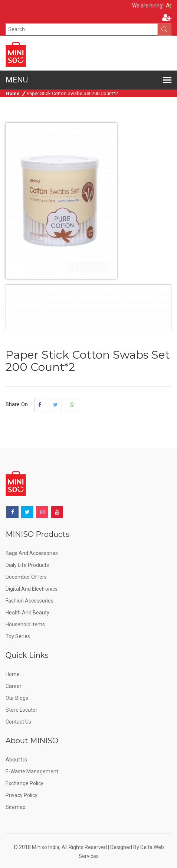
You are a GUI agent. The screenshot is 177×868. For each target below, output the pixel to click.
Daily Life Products (27, 565)
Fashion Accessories (29, 601)
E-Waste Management (32, 771)
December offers (26, 577)
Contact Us (18, 722)
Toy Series (18, 636)
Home (13, 93)
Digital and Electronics (32, 589)
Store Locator (22, 710)
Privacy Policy (22, 795)
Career (14, 686)
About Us (16, 760)
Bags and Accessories (32, 553)
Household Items (25, 624)
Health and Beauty (27, 613)
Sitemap (16, 807)
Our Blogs (17, 698)
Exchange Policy (24, 783)
